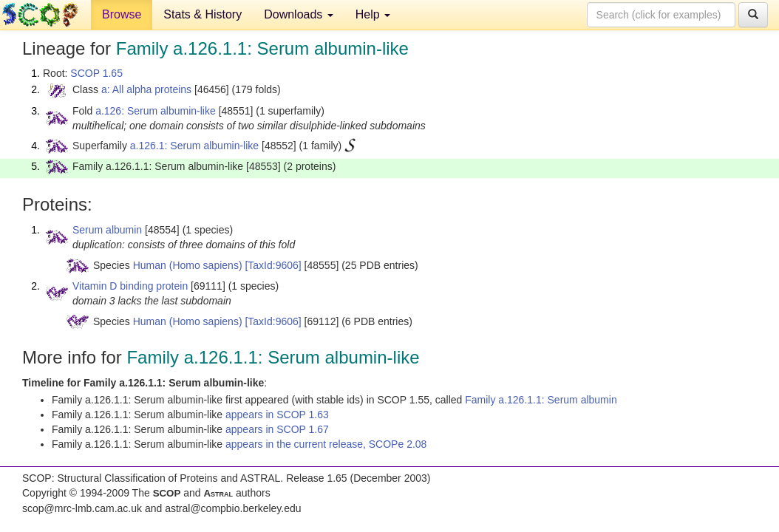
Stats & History (203, 14)
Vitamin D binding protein (130, 286)
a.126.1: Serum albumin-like (194, 146)
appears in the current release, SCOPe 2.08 (326, 444)
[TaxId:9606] (273, 265)
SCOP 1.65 (96, 73)
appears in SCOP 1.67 (277, 429)
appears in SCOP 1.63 (277, 415)
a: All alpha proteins (146, 89)
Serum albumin (107, 230)
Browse (122, 14)
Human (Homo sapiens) (188, 265)
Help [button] (373, 14)
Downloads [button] (299, 14)
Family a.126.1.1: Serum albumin (541, 400)
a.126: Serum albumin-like (156, 111)
